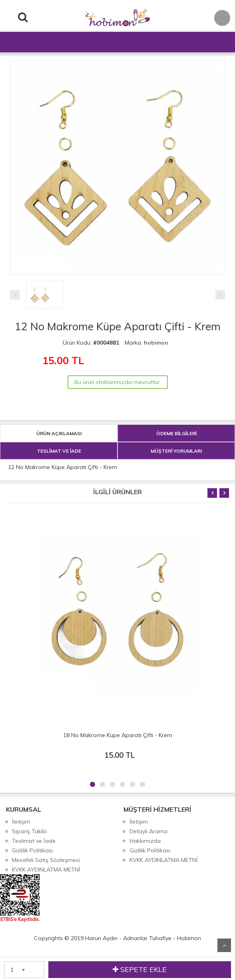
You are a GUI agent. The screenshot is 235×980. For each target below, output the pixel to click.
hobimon (156, 343)
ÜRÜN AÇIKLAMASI (59, 433)
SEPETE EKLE (140, 970)
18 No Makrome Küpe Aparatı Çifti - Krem (118, 735)
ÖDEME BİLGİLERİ (176, 433)
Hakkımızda (145, 841)
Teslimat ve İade (34, 841)
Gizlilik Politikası (32, 850)
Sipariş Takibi (29, 831)
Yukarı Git (224, 945)
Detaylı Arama (148, 831)
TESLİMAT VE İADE (59, 451)
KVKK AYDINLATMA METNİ (46, 870)
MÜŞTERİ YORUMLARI (176, 451)
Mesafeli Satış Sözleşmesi (46, 860)
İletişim (21, 822)
